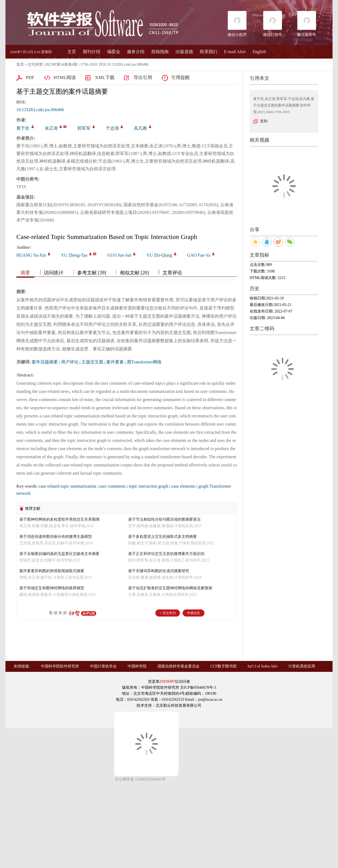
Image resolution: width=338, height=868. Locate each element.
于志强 (112, 128)
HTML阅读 (65, 78)
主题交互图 (92, 362)
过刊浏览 (35, 64)
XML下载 (105, 78)
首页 (20, 64)
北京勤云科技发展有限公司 (179, 705)
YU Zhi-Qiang (159, 255)
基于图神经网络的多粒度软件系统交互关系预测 (59, 519)
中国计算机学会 (103, 666)
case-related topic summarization (67, 486)
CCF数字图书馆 (224, 666)
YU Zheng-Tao (74, 255)
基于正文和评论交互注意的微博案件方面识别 (166, 554)
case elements (183, 486)
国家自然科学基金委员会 (179, 666)
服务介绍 (136, 52)
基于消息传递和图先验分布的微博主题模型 (56, 537)
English (259, 52)
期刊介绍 (92, 52)
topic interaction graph (148, 486)
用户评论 (70, 362)
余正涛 (51, 128)
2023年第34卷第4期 (61, 64)
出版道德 (184, 52)
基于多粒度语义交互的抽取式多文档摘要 (162, 537)
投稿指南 (160, 52)
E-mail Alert (235, 52)
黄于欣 (23, 128)
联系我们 (209, 52)
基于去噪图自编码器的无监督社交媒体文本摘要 (59, 554)
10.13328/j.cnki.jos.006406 (40, 110)
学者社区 (194, 613)
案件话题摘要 (45, 362)
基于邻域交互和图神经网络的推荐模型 (52, 588)
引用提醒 (180, 78)
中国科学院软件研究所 (60, 666)
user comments (112, 486)
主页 (72, 52)
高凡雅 (140, 128)
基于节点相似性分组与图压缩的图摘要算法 (164, 519)
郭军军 (84, 128)
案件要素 (115, 362)
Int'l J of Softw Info (262, 666)
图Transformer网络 (144, 362)
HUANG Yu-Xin (31, 255)
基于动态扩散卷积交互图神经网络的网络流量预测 (170, 588)
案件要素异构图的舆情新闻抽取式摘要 (52, 571)
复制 (264, 121)
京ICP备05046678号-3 (198, 688)
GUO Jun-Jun (119, 255)
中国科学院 (137, 666)
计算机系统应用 (302, 666)
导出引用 (143, 78)
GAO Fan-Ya (199, 255)
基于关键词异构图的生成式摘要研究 (159, 571)
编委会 (114, 52)
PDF (30, 78)
